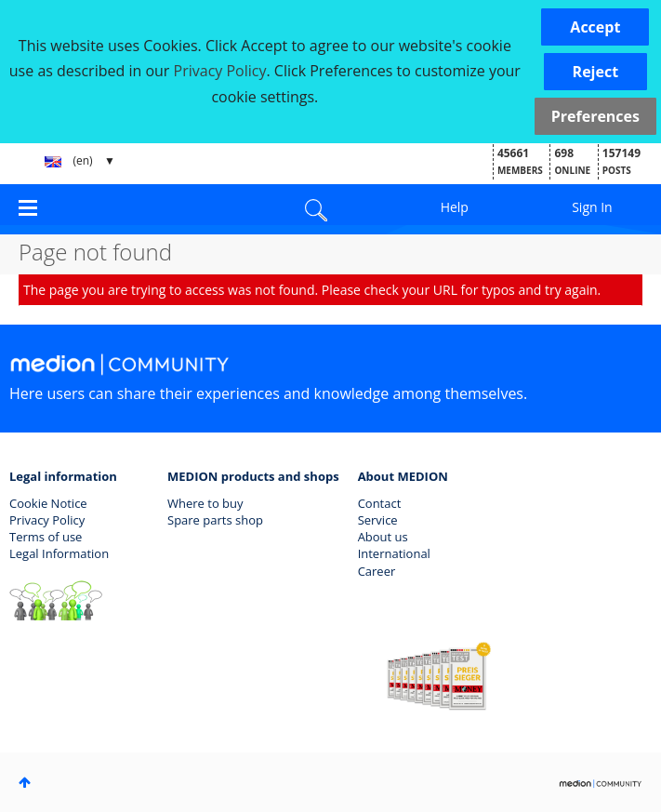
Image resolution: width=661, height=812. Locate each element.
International (394, 553)
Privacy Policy (47, 520)
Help (455, 207)
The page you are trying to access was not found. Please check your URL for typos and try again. (312, 290)
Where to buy (205, 503)
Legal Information (59, 553)
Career (377, 571)
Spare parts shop (215, 520)
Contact (380, 503)
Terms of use (46, 537)
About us (383, 537)
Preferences (595, 116)
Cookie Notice (48, 503)
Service (378, 520)
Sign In (592, 207)
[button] (595, 27)
